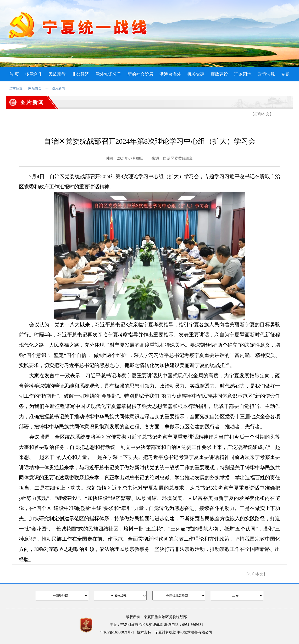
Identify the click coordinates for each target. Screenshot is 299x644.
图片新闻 (58, 88)
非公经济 (81, 74)
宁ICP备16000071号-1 (117, 632)
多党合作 (34, 74)
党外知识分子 (108, 74)
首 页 (14, 74)
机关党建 (196, 74)
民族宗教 (57, 74)
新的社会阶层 (140, 74)
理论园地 (243, 74)
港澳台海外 (170, 74)
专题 (285, 74)
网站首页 (35, 88)
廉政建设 (219, 74)
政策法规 (266, 74)
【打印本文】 (262, 114)
